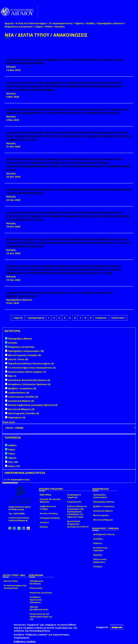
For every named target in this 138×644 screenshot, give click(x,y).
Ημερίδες (98, 555)
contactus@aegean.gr (19, 520)
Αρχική (9, 23)
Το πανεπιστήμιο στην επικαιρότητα (15, 587)
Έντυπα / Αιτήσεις (49, 513)
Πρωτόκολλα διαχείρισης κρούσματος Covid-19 (78, 524)
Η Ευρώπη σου (74, 502)
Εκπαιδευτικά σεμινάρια (100, 549)
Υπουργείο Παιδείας (50, 518)
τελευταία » (118, 318)
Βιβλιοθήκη (45, 495)
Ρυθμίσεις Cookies (25, 641)
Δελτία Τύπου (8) (18, 359)
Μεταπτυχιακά (101, 515)
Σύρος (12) (14, 466)
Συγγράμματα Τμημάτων (74, 496)
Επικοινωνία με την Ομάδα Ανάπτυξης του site (41, 617)
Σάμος (39, 26)
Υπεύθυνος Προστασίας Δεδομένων (36, 600)
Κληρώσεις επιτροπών (19, 26)
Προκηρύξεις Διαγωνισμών (100, 496)
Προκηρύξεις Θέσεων (111, 23)
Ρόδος (49, 26)
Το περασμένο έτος (61, 23)
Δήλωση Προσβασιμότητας (39, 608)
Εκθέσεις (98, 543)
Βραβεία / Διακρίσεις (104, 506)
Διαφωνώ (117, 627)
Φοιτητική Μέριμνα (103, 520)
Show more (9, 422)
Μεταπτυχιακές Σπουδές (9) (24, 355)
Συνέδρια (98, 567)
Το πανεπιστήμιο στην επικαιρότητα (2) (32, 368)
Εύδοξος (44, 527)
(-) (6, 479)
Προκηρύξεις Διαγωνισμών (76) (26, 351)
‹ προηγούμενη (35, 318)
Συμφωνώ (102, 627)
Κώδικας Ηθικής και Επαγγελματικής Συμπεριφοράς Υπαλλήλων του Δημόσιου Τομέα (77, 512)
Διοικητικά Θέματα (103, 511)
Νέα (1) (12, 376)
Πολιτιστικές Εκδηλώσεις (100, 561)
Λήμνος (79, 23)
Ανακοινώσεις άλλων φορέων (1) (27, 372)
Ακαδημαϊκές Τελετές (104, 534)
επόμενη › (101, 318)
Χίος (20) (13, 462)
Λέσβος (91, 23)
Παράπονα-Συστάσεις (41, 593)
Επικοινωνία (36, 588)
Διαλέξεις (98, 539)
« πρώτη (17, 318)
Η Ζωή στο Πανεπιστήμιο (31, 23)
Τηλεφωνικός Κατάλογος (36, 582)
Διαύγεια (44, 522)
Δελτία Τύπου (11, 581)
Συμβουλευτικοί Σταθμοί (48, 508)
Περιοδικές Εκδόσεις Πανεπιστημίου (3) (31, 363)
